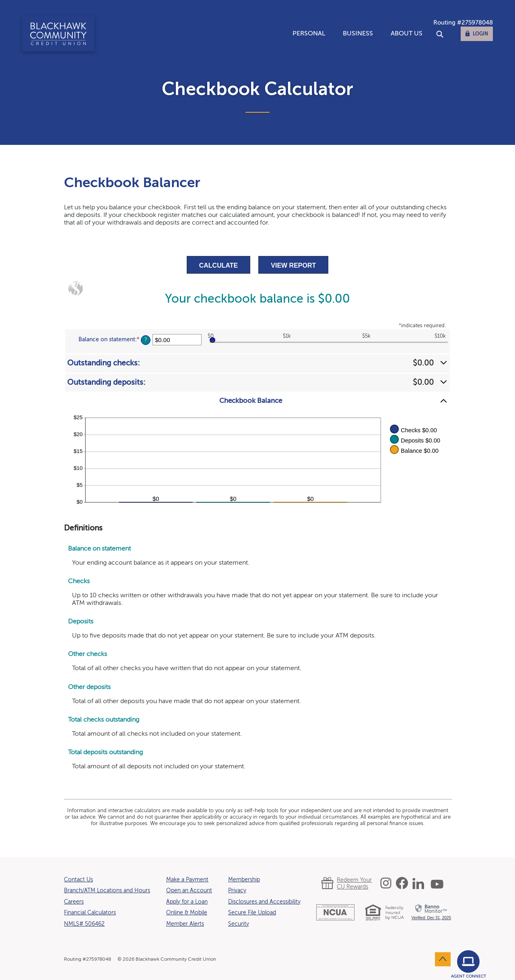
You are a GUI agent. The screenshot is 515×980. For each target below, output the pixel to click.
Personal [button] (309, 34)
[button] (257, 363)
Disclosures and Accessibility (264, 902)
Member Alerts (185, 924)
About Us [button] (407, 34)
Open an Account (189, 891)
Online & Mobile (187, 913)
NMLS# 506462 (84, 924)
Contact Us (78, 880)
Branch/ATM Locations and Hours (107, 891)
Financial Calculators (90, 913)
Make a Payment (187, 880)
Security (239, 924)
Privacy (237, 891)
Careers (74, 902)
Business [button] (358, 34)
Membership (244, 880)
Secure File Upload (252, 913)
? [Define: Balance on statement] (146, 340)
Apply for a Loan (187, 902)
